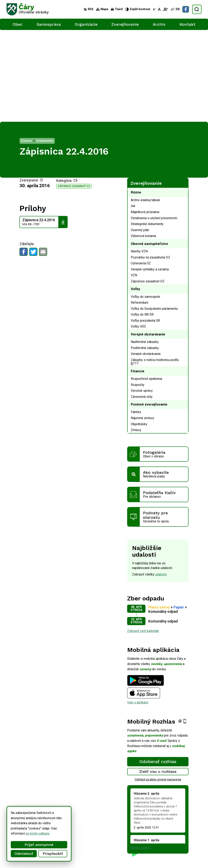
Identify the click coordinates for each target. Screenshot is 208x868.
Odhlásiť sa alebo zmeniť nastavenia (158, 688)
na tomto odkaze (37, 833)
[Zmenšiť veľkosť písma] (154, 9)
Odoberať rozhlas (158, 670)
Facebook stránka (188, 843)
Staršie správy (141, 756)
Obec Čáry (110, 857)
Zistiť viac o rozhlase (158, 680)
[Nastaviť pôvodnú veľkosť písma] (159, 9)
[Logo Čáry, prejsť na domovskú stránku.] (28, 9)
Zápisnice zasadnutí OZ (74, 94)
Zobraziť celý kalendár (143, 539)
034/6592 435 (186, 833)
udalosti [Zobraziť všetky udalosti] (161, 483)
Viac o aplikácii (138, 611)
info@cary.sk (185, 838)
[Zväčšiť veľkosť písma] (165, 9)
